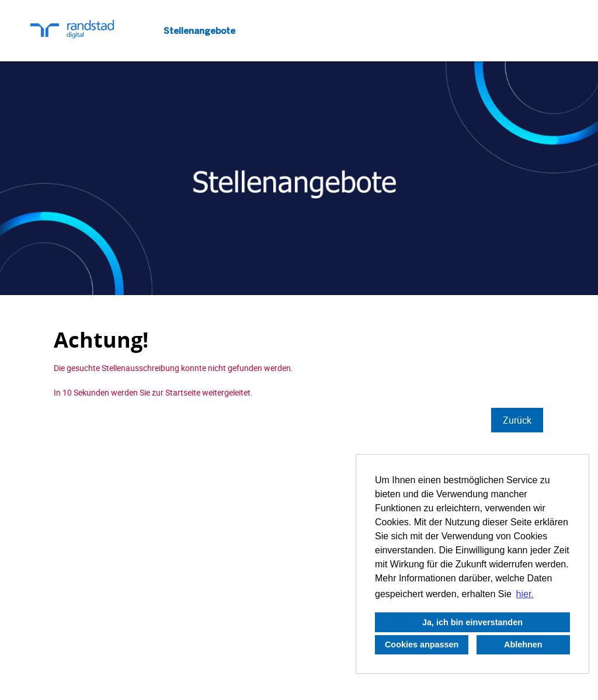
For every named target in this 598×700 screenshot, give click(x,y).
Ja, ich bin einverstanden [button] (472, 622)
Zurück (517, 420)
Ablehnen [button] (523, 644)
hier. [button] (525, 594)
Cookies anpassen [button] (422, 644)
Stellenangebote (199, 31)
